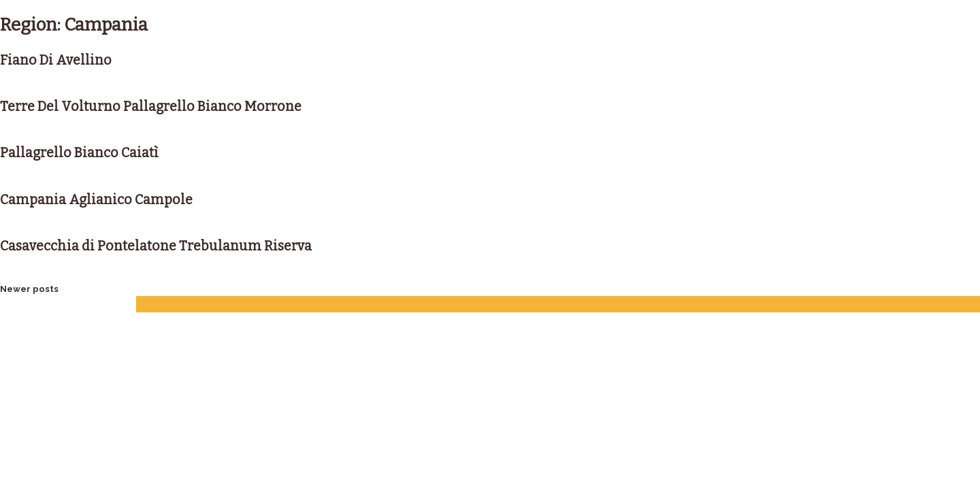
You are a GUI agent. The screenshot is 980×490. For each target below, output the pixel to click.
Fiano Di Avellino (56, 60)
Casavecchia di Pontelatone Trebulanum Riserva (156, 246)
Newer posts (29, 289)
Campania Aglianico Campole (96, 200)
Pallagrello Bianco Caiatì (79, 153)
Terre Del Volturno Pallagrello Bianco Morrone (151, 107)
